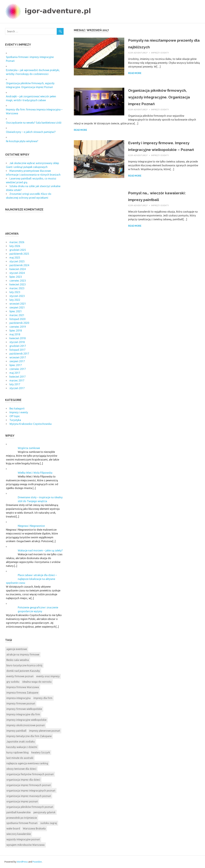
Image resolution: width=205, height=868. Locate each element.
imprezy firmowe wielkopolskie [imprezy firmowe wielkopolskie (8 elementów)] (24, 709)
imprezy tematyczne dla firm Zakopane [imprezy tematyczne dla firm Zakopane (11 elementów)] (29, 736)
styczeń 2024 (17, 273)
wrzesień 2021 (18, 304)
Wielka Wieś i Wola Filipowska (35, 473)
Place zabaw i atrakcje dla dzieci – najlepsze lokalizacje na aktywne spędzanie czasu (31, 579)
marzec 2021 (17, 315)
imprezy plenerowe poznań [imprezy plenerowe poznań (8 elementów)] (45, 731)
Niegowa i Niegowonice (31, 526)
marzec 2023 (17, 288)
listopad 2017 (17, 350)
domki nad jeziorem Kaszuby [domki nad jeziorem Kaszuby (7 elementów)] (23, 671)
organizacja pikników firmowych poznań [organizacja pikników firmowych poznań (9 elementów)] (30, 807)
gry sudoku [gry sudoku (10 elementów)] (13, 682)
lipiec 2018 (16, 331)
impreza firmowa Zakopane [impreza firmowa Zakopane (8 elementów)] (22, 693)
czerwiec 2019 (18, 327)
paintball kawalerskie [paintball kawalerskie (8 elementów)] (18, 812)
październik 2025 (19, 254)
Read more (135, 73)
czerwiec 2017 (18, 369)
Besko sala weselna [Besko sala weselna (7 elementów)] (18, 660)
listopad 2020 (17, 319)
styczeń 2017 (17, 388)
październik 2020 (19, 323)
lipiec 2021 (16, 311)
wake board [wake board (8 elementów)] (13, 828)
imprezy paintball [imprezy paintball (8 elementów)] (16, 731)
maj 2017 (15, 373)
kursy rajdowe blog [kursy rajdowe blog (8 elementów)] (17, 752)
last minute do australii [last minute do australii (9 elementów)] (20, 758)
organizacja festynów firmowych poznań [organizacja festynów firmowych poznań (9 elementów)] (30, 774)
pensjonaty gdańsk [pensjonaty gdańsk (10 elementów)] (44, 812)
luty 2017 (15, 384)
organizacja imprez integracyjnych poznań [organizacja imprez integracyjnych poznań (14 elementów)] (31, 791)
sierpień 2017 (17, 361)
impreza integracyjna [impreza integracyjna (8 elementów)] (18, 698)
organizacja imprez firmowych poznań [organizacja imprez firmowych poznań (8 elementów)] (29, 785)
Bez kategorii (17, 408)
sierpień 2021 (17, 307)
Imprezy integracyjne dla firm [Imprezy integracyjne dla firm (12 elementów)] (23, 714)
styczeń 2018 (17, 342)
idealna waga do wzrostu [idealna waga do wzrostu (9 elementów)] (37, 682)
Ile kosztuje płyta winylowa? (22, 141)
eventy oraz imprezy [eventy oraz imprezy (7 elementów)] (48, 676)
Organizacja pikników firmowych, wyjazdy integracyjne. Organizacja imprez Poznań (164, 97)
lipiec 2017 (16, 365)
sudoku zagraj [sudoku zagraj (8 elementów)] (49, 823)
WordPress (22, 862)
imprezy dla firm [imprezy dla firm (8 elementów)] (43, 698)
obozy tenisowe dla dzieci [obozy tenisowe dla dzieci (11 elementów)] (21, 769)
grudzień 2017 (18, 346)
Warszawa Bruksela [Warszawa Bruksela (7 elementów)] (34, 828)
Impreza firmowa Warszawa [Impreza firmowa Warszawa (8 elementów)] (23, 687)
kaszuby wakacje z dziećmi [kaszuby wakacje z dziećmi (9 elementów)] (22, 747)
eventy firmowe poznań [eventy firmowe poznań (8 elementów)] (20, 676)
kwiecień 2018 (18, 338)
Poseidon (37, 862)
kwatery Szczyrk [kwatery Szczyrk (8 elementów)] (41, 752)
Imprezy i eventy (160, 53)
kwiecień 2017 (18, 377)
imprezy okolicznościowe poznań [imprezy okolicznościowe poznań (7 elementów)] (26, 725)
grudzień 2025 (18, 250)
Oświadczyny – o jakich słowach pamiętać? (31, 132)
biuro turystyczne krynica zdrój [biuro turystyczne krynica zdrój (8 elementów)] (24, 665)
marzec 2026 (17, 242)
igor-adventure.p (138, 53)
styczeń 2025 (17, 261)
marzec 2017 (17, 380)
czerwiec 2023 (18, 281)
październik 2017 (19, 354)
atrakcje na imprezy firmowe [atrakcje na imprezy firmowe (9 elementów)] (23, 654)
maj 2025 (15, 258)
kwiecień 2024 (18, 269)
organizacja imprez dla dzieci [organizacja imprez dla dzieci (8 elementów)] (23, 780)
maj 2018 (15, 334)
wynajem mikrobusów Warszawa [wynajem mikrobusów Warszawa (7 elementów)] (25, 845)
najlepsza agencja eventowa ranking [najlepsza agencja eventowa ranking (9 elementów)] (27, 763)
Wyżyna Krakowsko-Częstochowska (31, 424)
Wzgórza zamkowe (29, 448)
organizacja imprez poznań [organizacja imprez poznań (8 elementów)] (22, 801)
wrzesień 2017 (18, 357)
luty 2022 (15, 300)
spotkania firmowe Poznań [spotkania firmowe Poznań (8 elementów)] (22, 823)
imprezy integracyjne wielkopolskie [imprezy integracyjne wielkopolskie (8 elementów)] (26, 720)
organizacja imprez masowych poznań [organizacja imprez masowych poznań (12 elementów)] (29, 796)
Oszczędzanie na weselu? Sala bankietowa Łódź (34, 123)
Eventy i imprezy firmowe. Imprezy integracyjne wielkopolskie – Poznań (156, 149)
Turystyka (15, 420)
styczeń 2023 (17, 296)
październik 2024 (19, 265)
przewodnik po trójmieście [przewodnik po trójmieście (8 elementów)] (22, 818)
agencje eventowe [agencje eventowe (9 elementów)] (17, 649)
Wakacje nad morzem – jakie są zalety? (40, 550)
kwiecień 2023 (18, 284)
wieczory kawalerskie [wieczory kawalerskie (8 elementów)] (19, 834)
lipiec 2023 (16, 277)
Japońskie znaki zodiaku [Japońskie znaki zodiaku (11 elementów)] (21, 742)
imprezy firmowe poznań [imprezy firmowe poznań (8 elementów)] (21, 703)
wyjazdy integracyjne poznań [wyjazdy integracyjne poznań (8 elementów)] (23, 839)
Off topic (15, 416)
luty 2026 (15, 246)
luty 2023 (15, 292)
